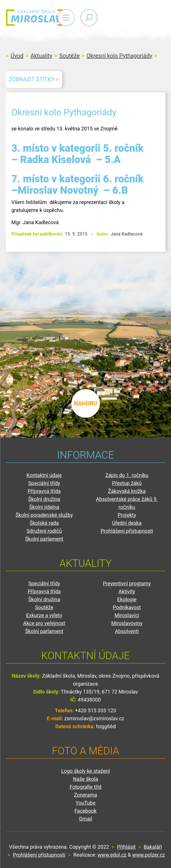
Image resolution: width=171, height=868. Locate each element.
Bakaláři (153, 847)
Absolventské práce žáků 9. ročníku (127, 503)
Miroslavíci (127, 615)
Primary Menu (134, 18)
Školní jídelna (44, 507)
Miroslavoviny (127, 623)
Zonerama (85, 795)
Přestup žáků (127, 483)
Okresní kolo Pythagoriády (119, 56)
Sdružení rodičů (44, 531)
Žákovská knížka (127, 491)
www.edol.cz (112, 855)
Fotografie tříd (85, 787)
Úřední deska (127, 523)
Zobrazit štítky (31, 79)
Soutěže (69, 56)
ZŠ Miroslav (40, 18)
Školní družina (44, 499)
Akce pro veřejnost (44, 623)
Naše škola (85, 779)
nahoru (86, 403)
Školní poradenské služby (44, 515)
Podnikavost (127, 607)
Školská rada (44, 523)
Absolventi (127, 631)
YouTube (86, 803)
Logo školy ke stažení (86, 771)
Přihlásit (126, 847)
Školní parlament (44, 539)
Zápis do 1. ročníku (127, 475)
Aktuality (41, 56)
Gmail (85, 819)
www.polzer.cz (148, 855)
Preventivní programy (127, 583)
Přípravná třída (44, 491)
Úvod (17, 56)
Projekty (127, 515)
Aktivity (127, 591)
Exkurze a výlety (44, 615)
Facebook (85, 811)
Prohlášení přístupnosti (127, 531)
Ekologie (127, 599)
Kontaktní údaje (44, 475)
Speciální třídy (44, 483)
